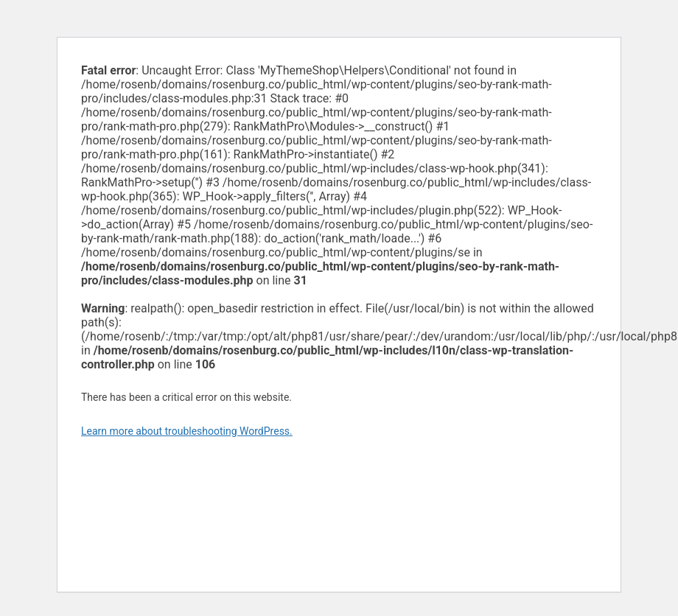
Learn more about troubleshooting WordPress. (187, 431)
